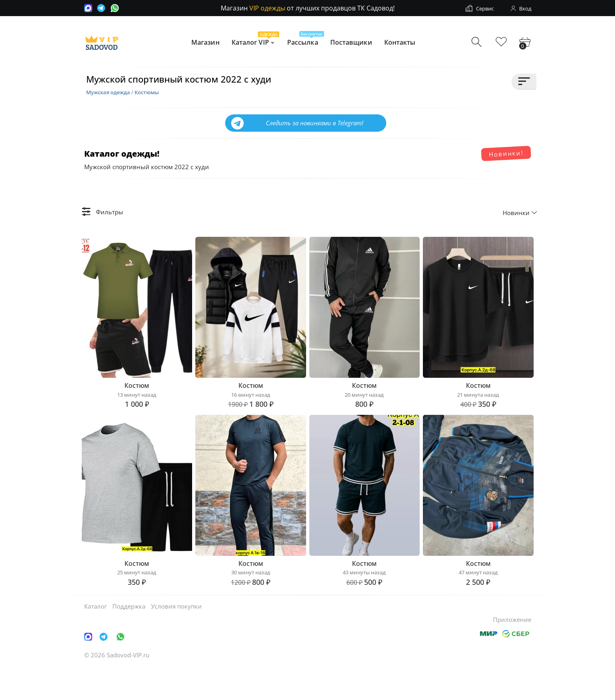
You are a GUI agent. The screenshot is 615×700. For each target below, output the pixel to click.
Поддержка (129, 638)
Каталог (95, 638)
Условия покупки (176, 638)
